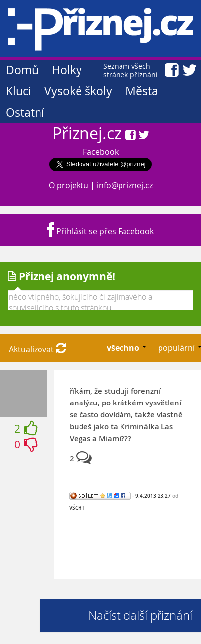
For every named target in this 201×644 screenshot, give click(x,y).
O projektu (69, 185)
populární (177, 348)
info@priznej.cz (125, 185)
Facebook (101, 152)
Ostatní (25, 112)
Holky (67, 70)
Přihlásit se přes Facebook (100, 231)
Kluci (19, 91)
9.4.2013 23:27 (153, 496)
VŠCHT (77, 508)
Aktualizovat (38, 349)
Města (142, 91)
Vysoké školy (78, 91)
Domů (22, 70)
